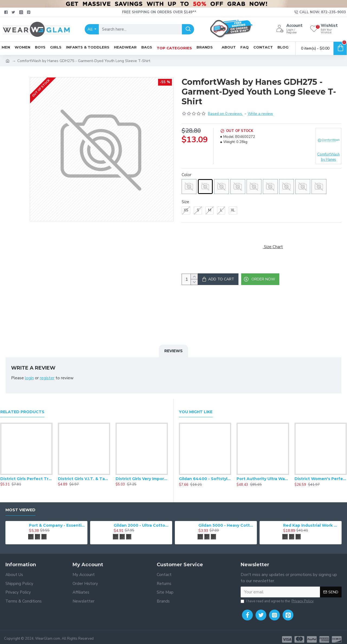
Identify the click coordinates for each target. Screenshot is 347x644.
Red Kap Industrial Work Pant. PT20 (311, 520)
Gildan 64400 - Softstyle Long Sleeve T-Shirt (205, 474)
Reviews (173, 353)
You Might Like (196, 407)
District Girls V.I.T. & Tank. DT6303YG (84, 474)
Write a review (260, 114)
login (29, 380)
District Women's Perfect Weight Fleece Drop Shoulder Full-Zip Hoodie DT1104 (321, 474)
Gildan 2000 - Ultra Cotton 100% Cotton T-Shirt (142, 520)
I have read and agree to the (278, 597)
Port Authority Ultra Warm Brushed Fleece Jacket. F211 (263, 474)
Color (186, 175)
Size (185, 202)
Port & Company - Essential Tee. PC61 (57, 520)
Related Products (22, 407)
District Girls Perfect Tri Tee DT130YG (26, 474)
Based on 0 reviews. (225, 114)
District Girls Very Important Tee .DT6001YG (142, 474)
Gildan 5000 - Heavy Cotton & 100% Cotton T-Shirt (227, 520)
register (47, 380)
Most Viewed (20, 505)
